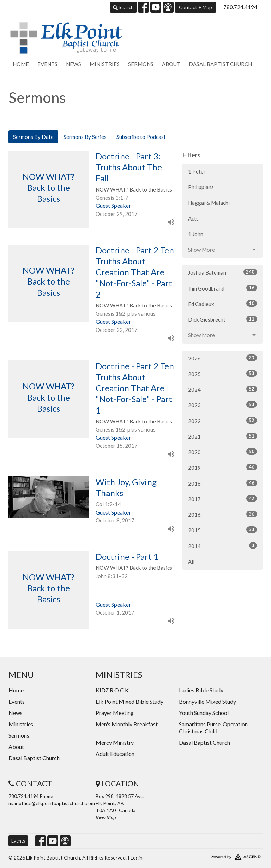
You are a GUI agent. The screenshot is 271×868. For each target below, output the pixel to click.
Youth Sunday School (204, 713)
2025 (222, 374)
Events (47, 64)
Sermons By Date (33, 137)
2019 (222, 467)
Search (123, 7)
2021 (222, 436)
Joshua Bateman (222, 272)
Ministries (105, 64)
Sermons (141, 64)
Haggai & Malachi (209, 203)
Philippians (201, 187)
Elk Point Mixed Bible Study (130, 701)
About (171, 64)
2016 (222, 514)
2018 (222, 483)
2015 (222, 530)
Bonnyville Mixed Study (207, 701)
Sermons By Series (85, 137)
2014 (222, 546)
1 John (196, 234)
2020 (222, 452)
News (74, 64)
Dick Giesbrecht (222, 319)
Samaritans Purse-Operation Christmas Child (213, 728)
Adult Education (115, 754)
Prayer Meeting (115, 713)
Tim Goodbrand (222, 288)
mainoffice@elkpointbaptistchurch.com (52, 803)
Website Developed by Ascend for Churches (222, 855)
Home (21, 64)
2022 (222, 421)
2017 (222, 499)
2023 (222, 405)
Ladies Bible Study (201, 690)
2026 (222, 358)
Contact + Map (195, 7)
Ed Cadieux (222, 304)
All (191, 562)
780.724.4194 (240, 7)
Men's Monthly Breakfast (127, 724)
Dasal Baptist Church (220, 64)
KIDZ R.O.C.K (112, 690)
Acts (193, 218)
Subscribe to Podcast (141, 137)
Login (137, 858)
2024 (222, 389)
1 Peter (197, 171)
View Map (106, 817)
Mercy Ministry (115, 742)
